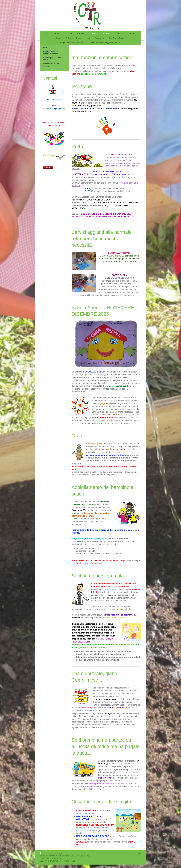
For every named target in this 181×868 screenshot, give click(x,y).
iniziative (94, 68)
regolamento (125, 65)
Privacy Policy (45, 858)
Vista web (137, 853)
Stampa (44, 853)
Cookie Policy (58, 858)
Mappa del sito (56, 853)
